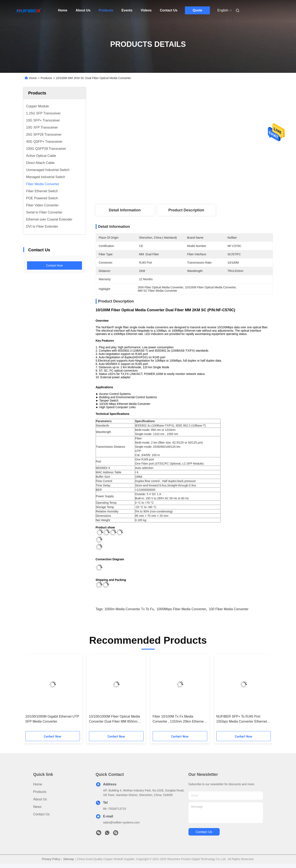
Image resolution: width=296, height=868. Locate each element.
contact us (204, 832)
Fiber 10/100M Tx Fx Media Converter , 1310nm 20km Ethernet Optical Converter (179, 719)
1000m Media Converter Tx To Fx (129, 609)
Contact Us (169, 10)
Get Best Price (208, 191)
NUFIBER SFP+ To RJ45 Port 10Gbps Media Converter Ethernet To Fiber (242, 719)
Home (63, 10)
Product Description (186, 210)
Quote (197, 10)
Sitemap (69, 859)
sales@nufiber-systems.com (121, 822)
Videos (146, 10)
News (37, 807)
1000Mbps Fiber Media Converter (181, 609)
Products (106, 10)
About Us (83, 10)
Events (127, 10)
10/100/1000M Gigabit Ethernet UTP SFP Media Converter (52, 719)
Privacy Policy (51, 859)
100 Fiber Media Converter (229, 609)
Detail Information (125, 210)
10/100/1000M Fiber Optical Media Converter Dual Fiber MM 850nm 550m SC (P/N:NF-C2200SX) (115, 719)
